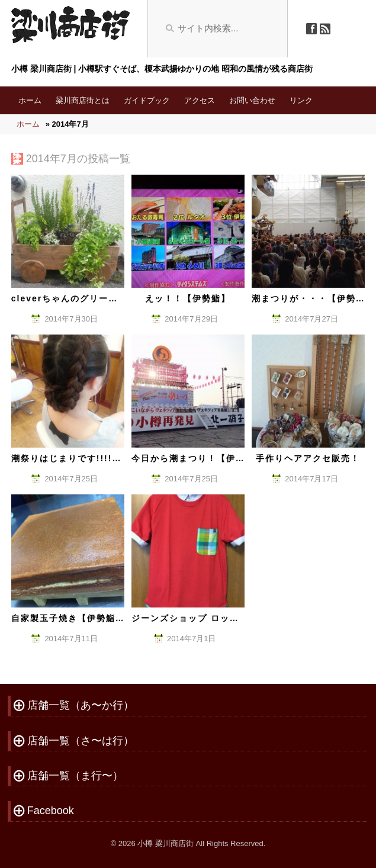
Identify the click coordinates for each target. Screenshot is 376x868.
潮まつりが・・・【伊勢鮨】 (313, 298)
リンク (301, 100)
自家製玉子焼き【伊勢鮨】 (68, 618)
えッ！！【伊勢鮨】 (188, 298)
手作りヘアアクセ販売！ (308, 458)
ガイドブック (147, 100)
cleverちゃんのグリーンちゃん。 (83, 298)
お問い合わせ (252, 100)
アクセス (200, 100)
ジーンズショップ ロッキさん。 (200, 618)
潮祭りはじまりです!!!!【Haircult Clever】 (109, 458)
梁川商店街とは (83, 100)
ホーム (30, 100)
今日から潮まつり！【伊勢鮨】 (198, 458)
